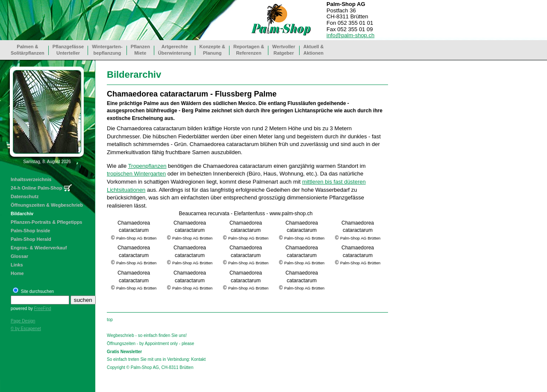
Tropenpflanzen (147, 166)
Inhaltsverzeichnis (31, 179)
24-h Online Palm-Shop (36, 188)
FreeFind (42, 309)
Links (17, 265)
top (110, 320)
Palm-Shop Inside (30, 231)
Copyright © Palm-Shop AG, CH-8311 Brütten (150, 367)
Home (17, 273)
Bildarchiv (22, 214)
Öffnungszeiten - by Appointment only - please (150, 344)
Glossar (19, 256)
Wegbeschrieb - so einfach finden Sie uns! (147, 335)
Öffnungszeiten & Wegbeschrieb (47, 205)
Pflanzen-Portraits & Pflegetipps (46, 222)
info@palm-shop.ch (350, 35)
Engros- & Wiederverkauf (39, 248)
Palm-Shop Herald (31, 239)
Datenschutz (25, 196)
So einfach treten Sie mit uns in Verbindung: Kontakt (156, 359)
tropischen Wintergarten (136, 174)
